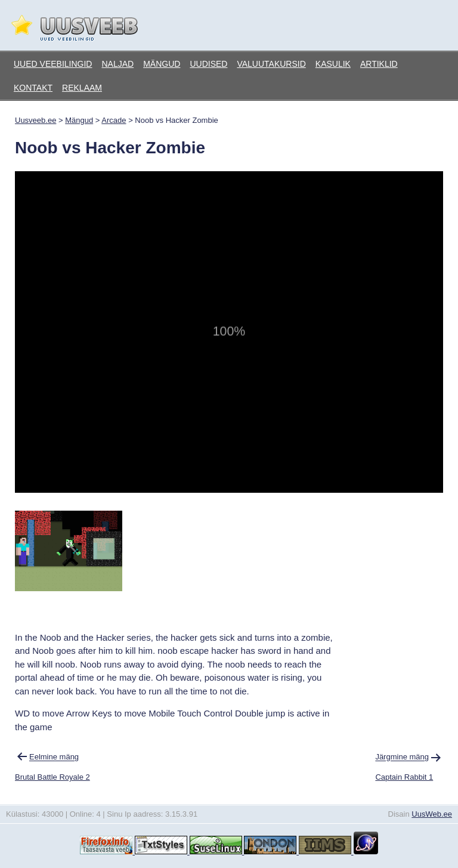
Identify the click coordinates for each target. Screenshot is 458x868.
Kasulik (333, 64)
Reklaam (82, 88)
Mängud (162, 64)
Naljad (117, 64)
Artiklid (379, 64)
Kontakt (33, 88)
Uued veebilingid (53, 64)
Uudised (208, 64)
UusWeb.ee (432, 814)
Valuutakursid (271, 64)
